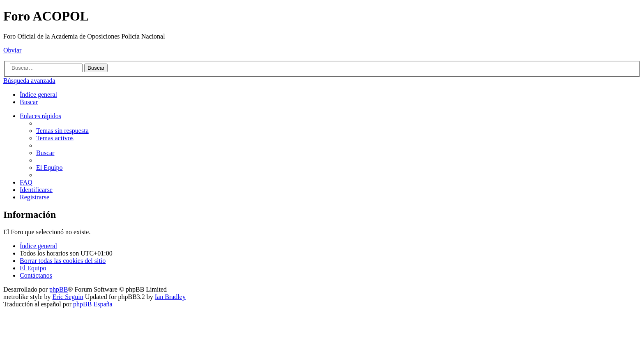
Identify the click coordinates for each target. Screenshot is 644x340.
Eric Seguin (68, 297)
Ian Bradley (170, 297)
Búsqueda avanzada (29, 81)
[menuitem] (29, 102)
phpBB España (93, 304)
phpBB (59, 289)
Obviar (12, 50)
